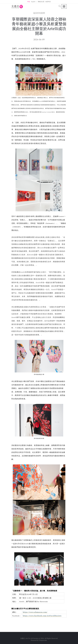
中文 (29, 2)
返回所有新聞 (39, 13)
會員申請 (48, 2)
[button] (60, 6)
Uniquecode (43, 640)
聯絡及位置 (41, 2)
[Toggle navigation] (64, 6)
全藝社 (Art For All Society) (29, 638)
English (33, 2)
